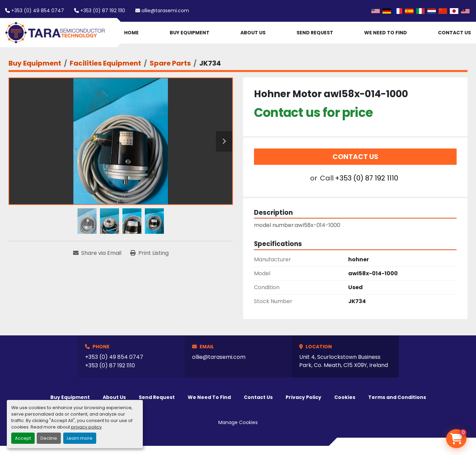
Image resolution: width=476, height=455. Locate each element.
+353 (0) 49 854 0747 (38, 11)
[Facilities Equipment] (105, 63)
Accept (23, 438)
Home (131, 33)
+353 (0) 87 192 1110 (103, 11)
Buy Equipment (190, 33)
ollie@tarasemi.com (165, 11)
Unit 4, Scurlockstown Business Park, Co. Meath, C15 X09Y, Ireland (344, 361)
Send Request (315, 33)
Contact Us (454, 33)
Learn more (80, 438)
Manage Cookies (238, 422)
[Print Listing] (149, 253)
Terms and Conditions (397, 397)
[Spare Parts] (170, 63)
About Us (253, 33)
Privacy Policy (303, 397)
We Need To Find (386, 33)
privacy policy (86, 427)
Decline (49, 438)
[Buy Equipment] (35, 63)
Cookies (345, 397)
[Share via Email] (97, 253)
